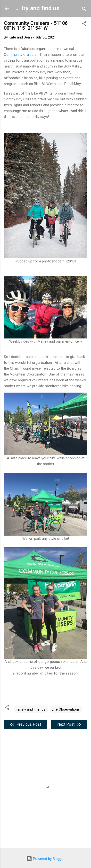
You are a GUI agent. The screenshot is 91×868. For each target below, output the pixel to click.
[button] (84, 24)
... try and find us (37, 8)
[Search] (84, 10)
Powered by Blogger (45, 859)
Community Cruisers (20, 55)
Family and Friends (31, 709)
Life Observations (66, 709)
